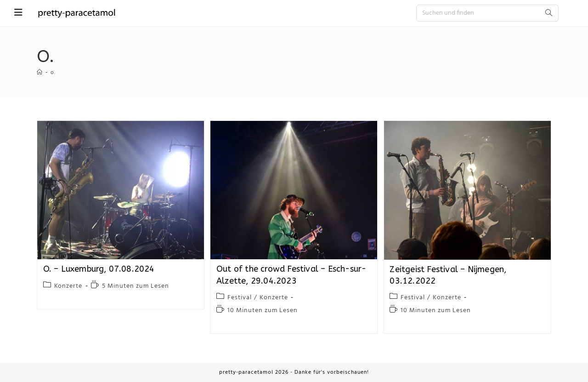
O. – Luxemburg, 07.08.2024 (99, 269)
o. (53, 73)
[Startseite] (40, 73)
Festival (240, 298)
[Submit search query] (549, 13)
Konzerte (68, 286)
